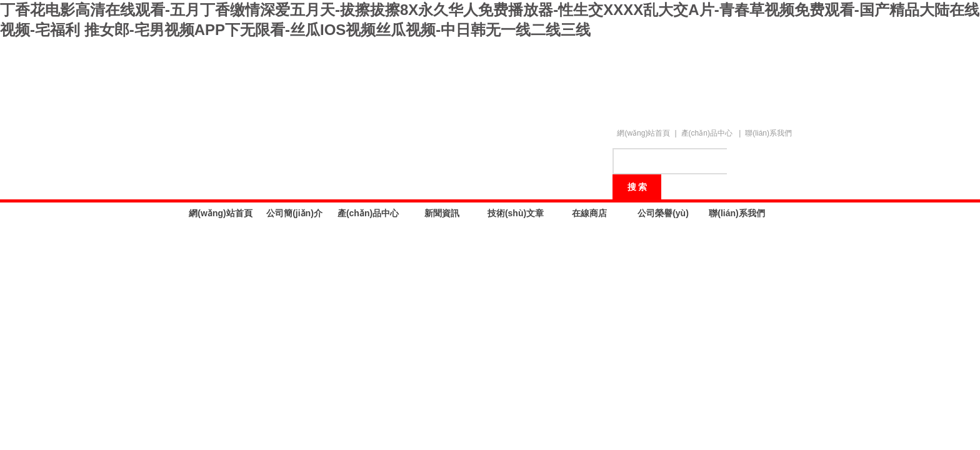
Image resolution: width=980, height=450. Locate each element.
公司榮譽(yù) (663, 213)
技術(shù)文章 (516, 213)
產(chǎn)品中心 (707, 133)
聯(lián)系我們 (768, 133)
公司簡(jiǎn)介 (294, 213)
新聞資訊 (442, 213)
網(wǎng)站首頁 (643, 133)
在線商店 (589, 213)
